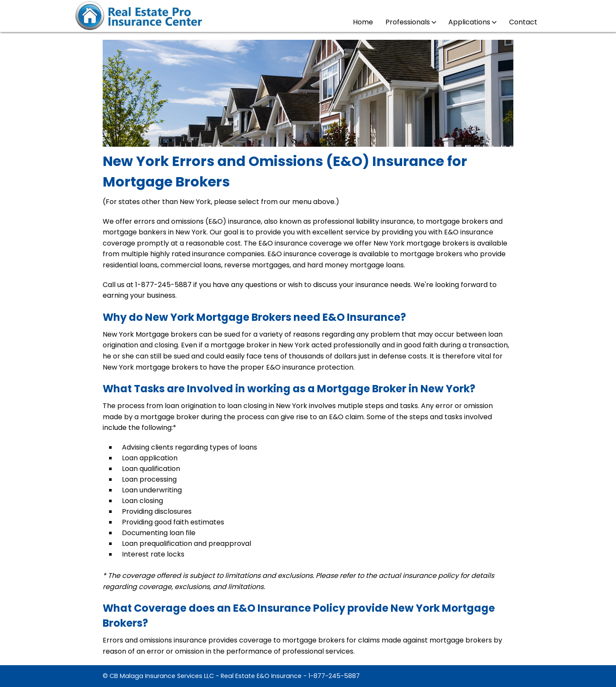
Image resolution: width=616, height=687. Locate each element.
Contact (523, 22)
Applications (472, 22)
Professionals (411, 22)
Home (363, 22)
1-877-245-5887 (334, 676)
